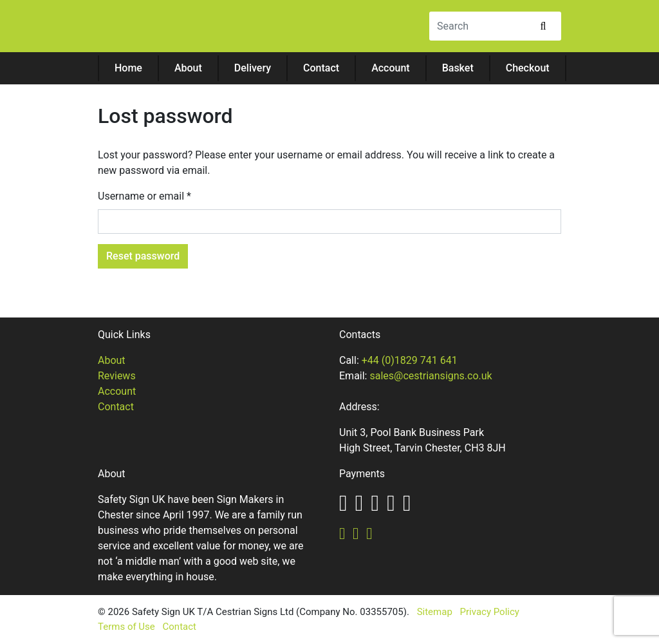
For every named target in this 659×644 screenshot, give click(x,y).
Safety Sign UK (178, 28)
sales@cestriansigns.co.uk (431, 376)
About (188, 68)
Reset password (143, 256)
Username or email (144, 196)
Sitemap (435, 612)
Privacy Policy (490, 612)
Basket (458, 68)
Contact (321, 68)
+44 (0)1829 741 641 (410, 360)
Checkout (528, 68)
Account (391, 68)
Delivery (253, 68)
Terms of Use (126, 627)
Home (128, 68)
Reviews (117, 376)
